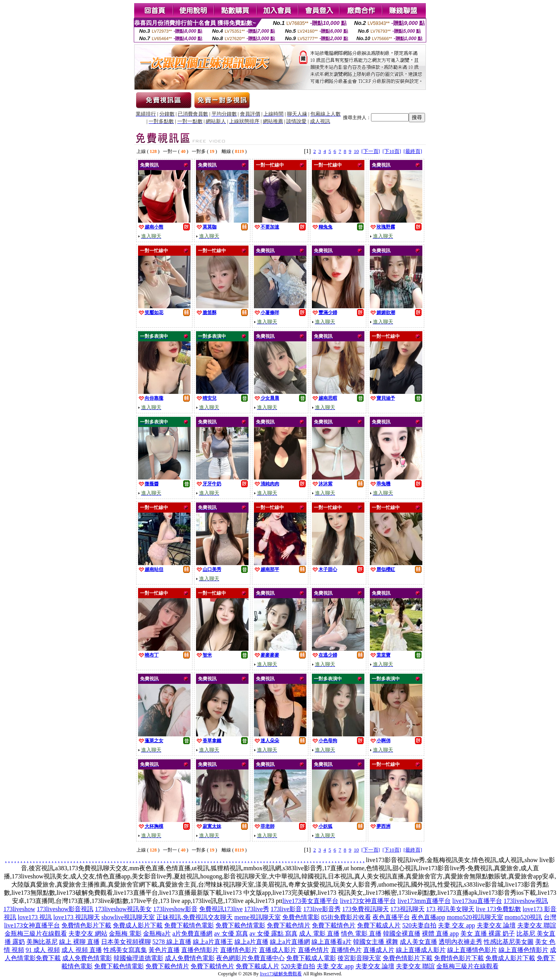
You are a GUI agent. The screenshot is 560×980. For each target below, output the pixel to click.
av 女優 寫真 (231, 933)
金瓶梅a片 (157, 933)
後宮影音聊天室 (359, 958)
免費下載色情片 (289, 925)
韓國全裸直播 (402, 933)
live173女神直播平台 (368, 901)
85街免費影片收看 (346, 917)
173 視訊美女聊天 (450, 909)
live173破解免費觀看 (281, 974)
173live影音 (286, 909)
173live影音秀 (322, 909)
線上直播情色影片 (472, 950)
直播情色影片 (239, 950)
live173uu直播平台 (477, 901)
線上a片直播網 (290, 942)
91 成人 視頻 (43, 950)
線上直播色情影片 (523, 950)
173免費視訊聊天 (366, 909)
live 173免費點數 (499, 909)
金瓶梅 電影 (125, 933)
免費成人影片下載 (138, 925)
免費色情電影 (301, 917)
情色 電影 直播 (361, 933)
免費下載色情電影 (240, 925)
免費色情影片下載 (408, 958)
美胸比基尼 (42, 942)
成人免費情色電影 (190, 958)
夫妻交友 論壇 (496, 925)
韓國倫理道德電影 (138, 958)
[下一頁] (371, 151)
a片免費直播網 (192, 933)
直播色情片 (313, 950)
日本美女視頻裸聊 (126, 942)
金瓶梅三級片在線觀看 (36, 933)
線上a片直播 (251, 942)
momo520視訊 (524, 917)
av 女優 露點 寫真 (274, 933)
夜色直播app (428, 917)
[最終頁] (413, 151)
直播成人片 (379, 950)
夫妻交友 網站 (88, 933)
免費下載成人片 (379, 925)
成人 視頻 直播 (82, 950)
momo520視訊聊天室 (475, 917)
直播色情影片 (200, 950)
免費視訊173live (221, 909)
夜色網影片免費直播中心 (250, 958)
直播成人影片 (278, 950)
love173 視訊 (35, 917)
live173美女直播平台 (310, 901)
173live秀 (257, 909)
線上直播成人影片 (421, 950)
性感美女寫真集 (125, 950)
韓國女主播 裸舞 (376, 942)
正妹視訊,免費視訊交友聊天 (194, 917)
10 (356, 151)
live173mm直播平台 (424, 901)
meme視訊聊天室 (257, 917)
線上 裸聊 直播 (79, 942)
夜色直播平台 (391, 917)
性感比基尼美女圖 (509, 942)
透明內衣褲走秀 (460, 942)
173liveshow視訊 (526, 901)
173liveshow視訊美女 (123, 909)
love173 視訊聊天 (77, 917)
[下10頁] (392, 151)
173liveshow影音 (175, 909)
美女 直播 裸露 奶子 (488, 933)
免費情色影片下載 (86, 925)
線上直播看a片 (332, 942)
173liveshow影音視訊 (65, 909)
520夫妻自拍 (419, 925)
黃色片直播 (164, 950)
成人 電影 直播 (319, 933)
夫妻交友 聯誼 (537, 925)
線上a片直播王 (213, 942)
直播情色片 (346, 950)
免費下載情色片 (334, 925)
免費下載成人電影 (311, 958)
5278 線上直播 (172, 942)
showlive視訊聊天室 (128, 917)
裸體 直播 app (440, 933)
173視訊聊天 (408, 909)
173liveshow (19, 909)
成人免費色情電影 (87, 958)
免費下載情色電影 (189, 925)
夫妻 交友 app (456, 925)
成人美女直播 (418, 942)
